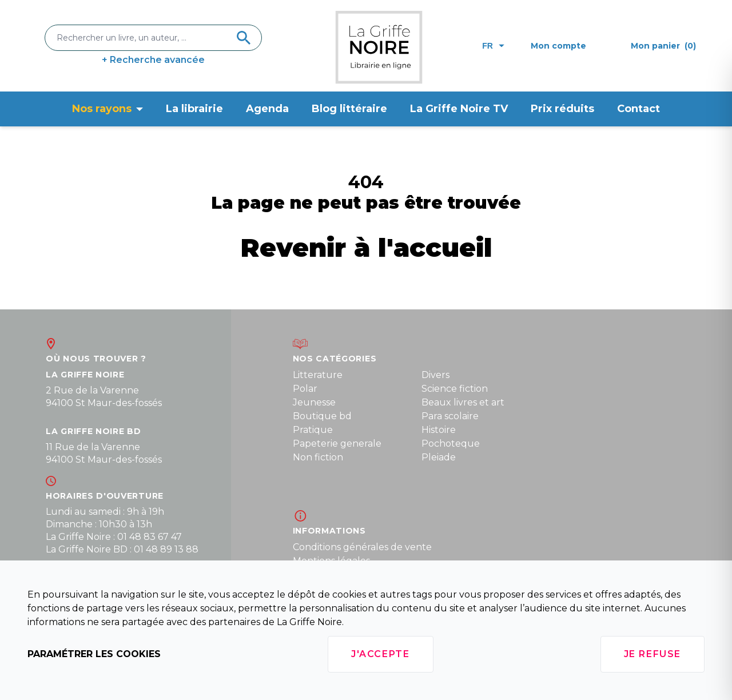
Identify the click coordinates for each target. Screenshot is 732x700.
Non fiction (318, 457)
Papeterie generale (337, 444)
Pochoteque (451, 444)
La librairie (194, 109)
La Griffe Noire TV (459, 109)
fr (493, 46)
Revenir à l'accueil (366, 247)
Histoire (439, 430)
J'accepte (380, 654)
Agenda (267, 109)
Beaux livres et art (463, 402)
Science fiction (455, 389)
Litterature (318, 375)
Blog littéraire (349, 109)
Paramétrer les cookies (94, 654)
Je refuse (653, 654)
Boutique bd (322, 416)
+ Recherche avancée (153, 60)
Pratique (313, 430)
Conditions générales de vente (362, 547)
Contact (638, 109)
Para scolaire (450, 416)
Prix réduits (562, 109)
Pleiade (439, 457)
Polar (305, 389)
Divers (435, 375)
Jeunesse (314, 402)
